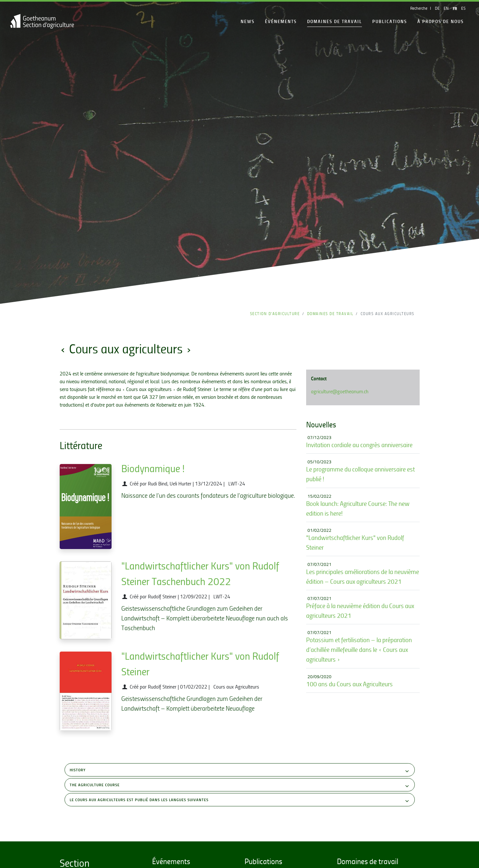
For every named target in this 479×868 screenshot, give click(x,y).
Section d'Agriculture (275, 314)
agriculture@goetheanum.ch (340, 391)
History (240, 771)
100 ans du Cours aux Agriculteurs (349, 684)
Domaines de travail (335, 21)
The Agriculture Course (240, 786)
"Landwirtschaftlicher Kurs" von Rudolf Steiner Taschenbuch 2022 (200, 573)
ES (463, 8)
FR (455, 8)
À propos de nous (441, 21)
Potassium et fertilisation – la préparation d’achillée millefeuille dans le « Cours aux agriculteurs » (359, 649)
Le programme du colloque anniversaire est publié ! (360, 474)
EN (446, 8)
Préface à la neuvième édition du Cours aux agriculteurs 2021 (360, 611)
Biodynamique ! (153, 468)
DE (437, 8)
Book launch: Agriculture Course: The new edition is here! (358, 508)
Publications (390, 21)
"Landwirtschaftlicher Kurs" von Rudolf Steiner (200, 664)
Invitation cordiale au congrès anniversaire (359, 445)
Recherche (419, 8)
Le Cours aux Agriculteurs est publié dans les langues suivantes (240, 801)
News (248, 21)
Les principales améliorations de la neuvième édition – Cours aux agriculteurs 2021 (363, 576)
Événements (281, 21)
